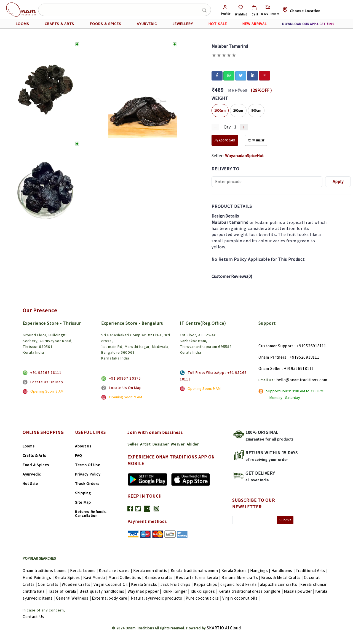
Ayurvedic (32, 474)
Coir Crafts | (50, 584)
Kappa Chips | (207, 584)
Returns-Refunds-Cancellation (91, 514)
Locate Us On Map (47, 382)
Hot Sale (30, 484)
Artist (145, 444)
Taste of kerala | (64, 591)
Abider (193, 444)
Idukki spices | (204, 591)
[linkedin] (253, 75)
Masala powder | (299, 591)
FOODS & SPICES (106, 24)
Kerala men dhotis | (152, 571)
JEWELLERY (183, 24)
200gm (238, 110)
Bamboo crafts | (160, 577)
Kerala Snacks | (146, 584)
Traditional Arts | (312, 571)
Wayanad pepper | (145, 591)
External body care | (111, 598)
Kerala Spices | (236, 571)
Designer (161, 444)
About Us (83, 446)
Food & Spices (36, 465)
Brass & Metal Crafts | (282, 577)
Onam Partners (272, 357)
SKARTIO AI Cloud (224, 628)
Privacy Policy (88, 474)
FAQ (79, 455)
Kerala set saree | (116, 571)
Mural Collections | (126, 577)
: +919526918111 (303, 357)
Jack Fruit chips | (177, 584)
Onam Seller (270, 368)
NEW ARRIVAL (255, 24)
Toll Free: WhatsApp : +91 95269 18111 (213, 376)
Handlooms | (284, 571)
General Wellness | (74, 598)
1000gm (220, 110)
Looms (29, 446)
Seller (133, 444)
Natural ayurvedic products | (158, 598)
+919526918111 (311, 346)
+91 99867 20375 (125, 378)
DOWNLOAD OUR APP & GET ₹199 (308, 24)
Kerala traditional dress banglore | (251, 591)
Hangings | (261, 571)
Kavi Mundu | (96, 577)
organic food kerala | (240, 584)
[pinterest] (264, 75)
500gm (256, 110)
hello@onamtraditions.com (302, 380)
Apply (338, 182)
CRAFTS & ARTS (59, 24)
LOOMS (22, 24)
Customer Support (276, 346)
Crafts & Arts (34, 455)
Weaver (178, 444)
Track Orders (87, 484)
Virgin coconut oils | (241, 598)
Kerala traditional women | (196, 571)
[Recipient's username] (267, 182)
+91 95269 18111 (46, 372)
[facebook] (217, 75)
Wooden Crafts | (78, 584)
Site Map (83, 502)
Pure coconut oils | (204, 598)
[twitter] (241, 75)
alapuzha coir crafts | (280, 584)
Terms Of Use (88, 465)
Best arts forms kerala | (199, 577)
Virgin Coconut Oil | (112, 584)
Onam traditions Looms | (46, 571)
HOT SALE (218, 24)
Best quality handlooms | (104, 591)
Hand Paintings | (39, 577)
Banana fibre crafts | (241, 577)
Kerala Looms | (85, 571)
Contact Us (33, 617)
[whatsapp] (229, 75)
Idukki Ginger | (176, 591)
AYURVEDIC (147, 24)
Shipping (83, 493)
